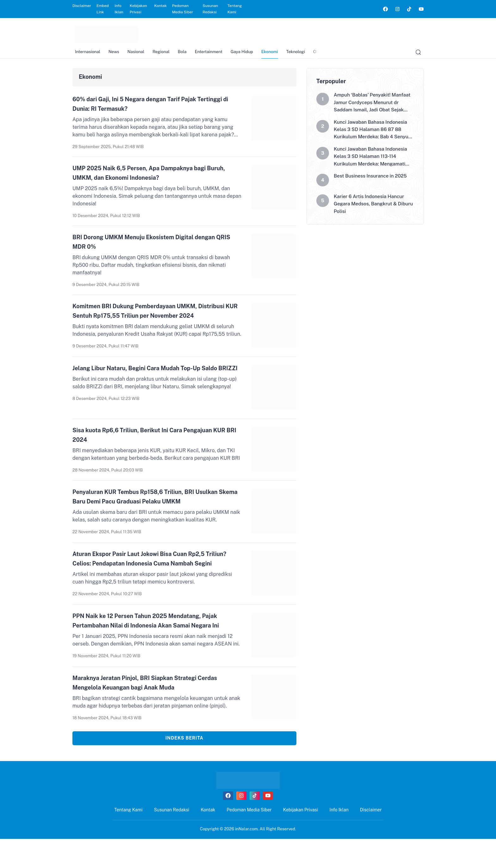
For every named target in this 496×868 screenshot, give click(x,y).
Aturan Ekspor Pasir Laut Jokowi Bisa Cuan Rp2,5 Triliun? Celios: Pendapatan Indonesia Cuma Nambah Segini (153, 577)
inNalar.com (246, 858)
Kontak (161, 6)
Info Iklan (119, 9)
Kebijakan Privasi (138, 9)
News (115, 54)
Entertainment (218, 54)
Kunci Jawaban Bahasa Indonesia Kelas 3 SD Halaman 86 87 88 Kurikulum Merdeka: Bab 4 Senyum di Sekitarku (372, 136)
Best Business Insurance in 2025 (372, 185)
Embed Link (103, 9)
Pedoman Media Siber (183, 9)
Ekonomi (284, 54)
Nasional (139, 54)
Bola (189, 54)
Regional (166, 54)
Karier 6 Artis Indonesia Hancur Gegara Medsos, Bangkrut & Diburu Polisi (371, 213)
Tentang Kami (235, 9)
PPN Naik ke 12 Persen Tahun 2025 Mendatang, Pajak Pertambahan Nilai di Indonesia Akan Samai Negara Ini (154, 646)
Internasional (86, 54)
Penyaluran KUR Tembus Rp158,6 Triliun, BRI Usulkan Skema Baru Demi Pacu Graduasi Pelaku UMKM (153, 508)
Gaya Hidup (254, 54)
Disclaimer (82, 6)
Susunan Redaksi (211, 9)
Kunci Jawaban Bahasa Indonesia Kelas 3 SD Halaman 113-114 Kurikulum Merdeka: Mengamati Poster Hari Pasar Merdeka (372, 165)
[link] (385, 9)
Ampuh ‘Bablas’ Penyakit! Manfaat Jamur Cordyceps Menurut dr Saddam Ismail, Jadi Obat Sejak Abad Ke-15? (371, 108)
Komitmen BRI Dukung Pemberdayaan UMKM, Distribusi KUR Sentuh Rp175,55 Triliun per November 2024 (149, 315)
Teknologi (313, 54)
